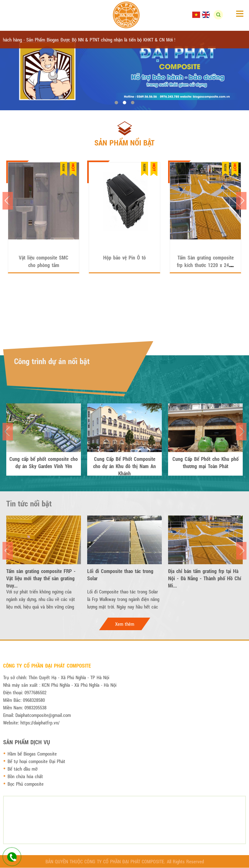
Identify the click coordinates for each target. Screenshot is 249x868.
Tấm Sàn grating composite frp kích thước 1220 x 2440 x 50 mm (205, 265)
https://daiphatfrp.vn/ (40, 723)
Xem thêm (125, 624)
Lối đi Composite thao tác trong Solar (120, 575)
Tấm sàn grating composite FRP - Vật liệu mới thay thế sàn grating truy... (41, 575)
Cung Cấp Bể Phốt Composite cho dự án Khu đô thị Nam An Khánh (124, 462)
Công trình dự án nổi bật (52, 361)
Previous (8, 201)
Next (241, 201)
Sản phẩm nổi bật (124, 143)
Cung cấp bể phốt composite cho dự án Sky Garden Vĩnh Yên (44, 462)
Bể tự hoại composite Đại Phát (36, 761)
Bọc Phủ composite (26, 784)
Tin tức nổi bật (29, 503)
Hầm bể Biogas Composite (32, 754)
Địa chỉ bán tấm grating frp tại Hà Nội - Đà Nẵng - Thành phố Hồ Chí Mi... (205, 575)
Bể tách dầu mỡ (22, 769)
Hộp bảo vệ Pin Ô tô (124, 257)
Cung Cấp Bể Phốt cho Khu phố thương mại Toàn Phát (206, 462)
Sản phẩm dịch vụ (26, 742)
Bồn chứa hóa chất (25, 776)
